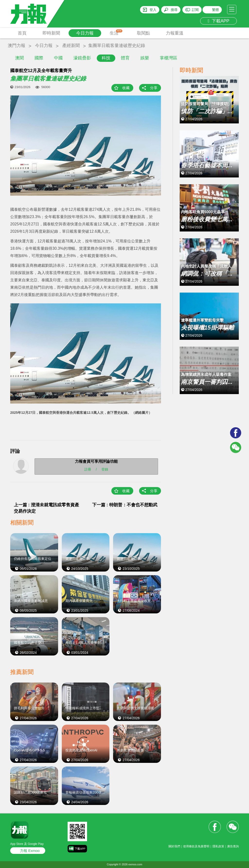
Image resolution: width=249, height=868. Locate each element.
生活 (116, 32)
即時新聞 (51, 33)
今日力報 (85, 33)
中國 (58, 58)
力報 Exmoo (30, 851)
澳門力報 (17, 46)
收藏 (126, 88)
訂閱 (195, 10)
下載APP (218, 21)
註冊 (88, 469)
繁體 (215, 10)
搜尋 (174, 10)
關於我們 (174, 846)
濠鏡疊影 (82, 58)
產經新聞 (71, 46)
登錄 (105, 469)
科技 (106, 58)
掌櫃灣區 (169, 58)
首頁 (22, 33)
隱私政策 (218, 846)
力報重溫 (175, 33)
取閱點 (143, 33)
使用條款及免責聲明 (196, 846)
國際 (39, 58)
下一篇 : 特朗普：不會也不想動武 (125, 505)
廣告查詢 (233, 846)
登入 (153, 10)
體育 (125, 58)
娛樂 (145, 58)
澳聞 (19, 58)
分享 (154, 88)
